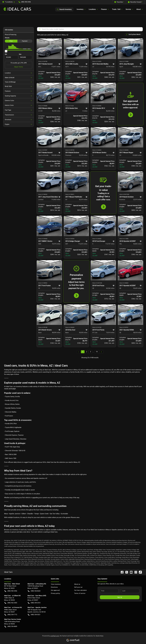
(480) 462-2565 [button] (11, 603)
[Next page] (101, 352)
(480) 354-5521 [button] (34, 615)
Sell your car (78, 587)
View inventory (56, 584)
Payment (25, 41)
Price (11, 41)
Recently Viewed (135, 2)
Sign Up (120, 597)
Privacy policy (55, 593)
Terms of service (80, 593)
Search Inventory (64, 9)
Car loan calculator (80, 590)
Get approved (55, 590)
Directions (54, 587)
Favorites (119, 2)
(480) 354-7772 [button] (11, 615)
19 (97, 352)
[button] (9, 2)
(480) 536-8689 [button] (11, 626)
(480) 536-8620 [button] (34, 591)
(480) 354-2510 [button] (34, 603)
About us (77, 584)
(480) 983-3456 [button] (25, 2)
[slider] (6, 51)
